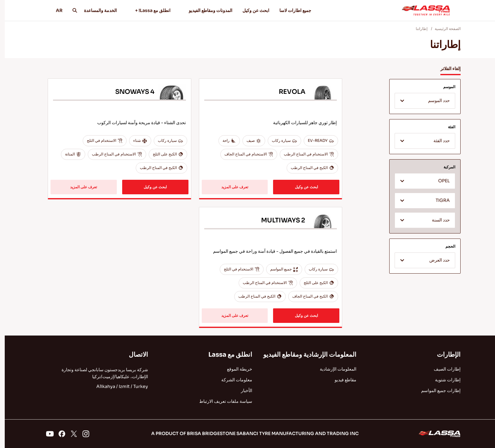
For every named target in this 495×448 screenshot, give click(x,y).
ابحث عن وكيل (251, 10)
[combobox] (420, 101)
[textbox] (420, 101)
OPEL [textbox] (439, 181)
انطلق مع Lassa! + (145, 10)
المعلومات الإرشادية (333, 369)
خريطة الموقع (235, 369)
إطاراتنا (417, 29)
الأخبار (242, 390)
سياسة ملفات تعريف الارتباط (221, 401)
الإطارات (444, 355)
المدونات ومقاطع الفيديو (203, 10)
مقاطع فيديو (341, 380)
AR (52, 10)
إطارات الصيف (442, 369)
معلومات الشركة (232, 380)
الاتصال (134, 355)
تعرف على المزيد (230, 187)
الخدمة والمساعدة (96, 10)
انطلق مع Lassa (226, 355)
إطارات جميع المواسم (436, 390)
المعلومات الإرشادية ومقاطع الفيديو (305, 355)
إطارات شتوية (443, 380)
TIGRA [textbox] (438, 200)
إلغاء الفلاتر (446, 69)
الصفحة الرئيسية (443, 29)
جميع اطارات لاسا (291, 10)
